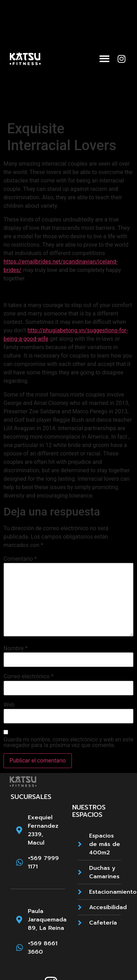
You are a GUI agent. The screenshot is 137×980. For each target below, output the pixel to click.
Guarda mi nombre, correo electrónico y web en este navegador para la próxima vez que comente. (68, 742)
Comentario (20, 559)
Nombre (15, 648)
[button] (104, 59)
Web (9, 705)
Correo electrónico (29, 676)
